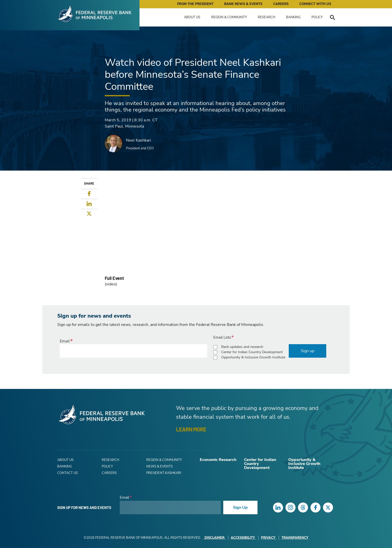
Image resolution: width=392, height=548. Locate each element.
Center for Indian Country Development (252, 352)
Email (65, 341)
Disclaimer (214, 538)
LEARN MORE (191, 429)
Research (266, 17)
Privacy (269, 538)
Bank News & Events (243, 4)
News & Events (159, 466)
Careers (281, 4)
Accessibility (243, 538)
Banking (293, 17)
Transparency (295, 538)
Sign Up (240, 507)
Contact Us (67, 473)
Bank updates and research (242, 347)
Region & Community (229, 17)
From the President (195, 4)
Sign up (307, 351)
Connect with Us (315, 4)
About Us (192, 17)
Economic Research (218, 460)
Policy (317, 17)
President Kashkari (164, 473)
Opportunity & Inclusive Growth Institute (253, 357)
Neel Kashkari (138, 140)
